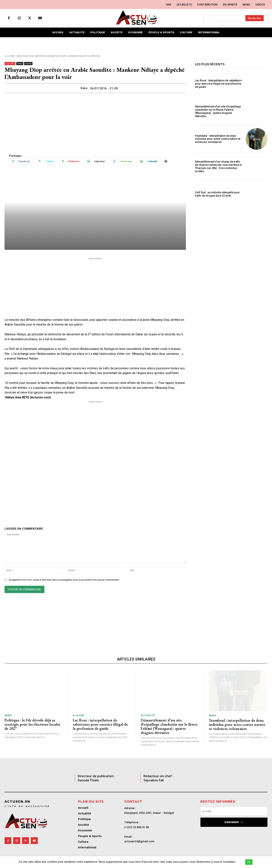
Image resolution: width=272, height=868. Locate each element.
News (20, 64)
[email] (234, 811)
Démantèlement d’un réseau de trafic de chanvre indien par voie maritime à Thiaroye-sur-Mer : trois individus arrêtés (218, 166)
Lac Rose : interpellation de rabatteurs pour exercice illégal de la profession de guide (218, 84)
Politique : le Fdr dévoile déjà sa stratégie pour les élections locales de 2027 (32, 724)
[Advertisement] (95, 121)
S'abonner (234, 822)
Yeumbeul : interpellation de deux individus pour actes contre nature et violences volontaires (218, 139)
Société (28, 64)
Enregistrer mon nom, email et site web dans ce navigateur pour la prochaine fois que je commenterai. (64, 580)
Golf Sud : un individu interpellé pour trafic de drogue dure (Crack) (217, 194)
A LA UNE (9, 56)
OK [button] (249, 862)
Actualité (148, 715)
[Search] (255, 18)
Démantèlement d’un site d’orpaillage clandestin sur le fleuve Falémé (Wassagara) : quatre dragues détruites (218, 111)
